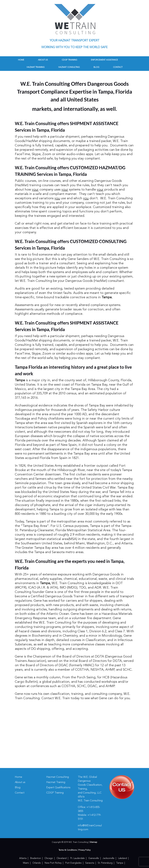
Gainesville (94, 858)
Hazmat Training (36, 67)
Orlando (37, 863)
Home (21, 60)
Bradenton (36, 858)
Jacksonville (108, 858)
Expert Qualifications (58, 788)
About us (43, 60)
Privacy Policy (84, 850)
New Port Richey (53, 863)
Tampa (120, 863)
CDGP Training (69, 60)
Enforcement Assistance (104, 60)
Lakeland (122, 858)
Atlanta (23, 858)
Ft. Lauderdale (77, 858)
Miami (26, 863)
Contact (118, 67)
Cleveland (62, 858)
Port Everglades (73, 863)
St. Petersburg (105, 863)
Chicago (49, 858)
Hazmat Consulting (69, 67)
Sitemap (93, 842)
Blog (96, 67)
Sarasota (90, 863)
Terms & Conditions (68, 850)
